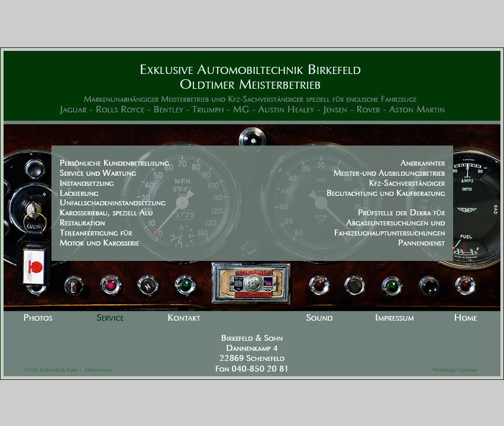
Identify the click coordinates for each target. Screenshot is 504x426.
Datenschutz (96, 370)
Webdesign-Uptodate (455, 370)
